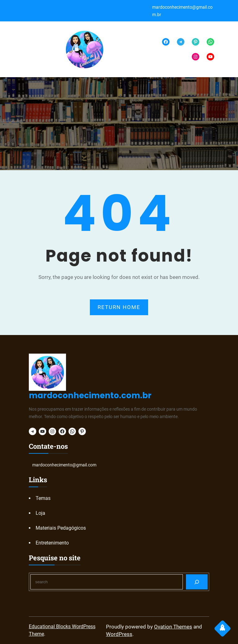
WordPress (119, 634)
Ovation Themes (173, 627)
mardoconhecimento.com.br (90, 395)
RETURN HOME (119, 307)
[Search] (197, 582)
